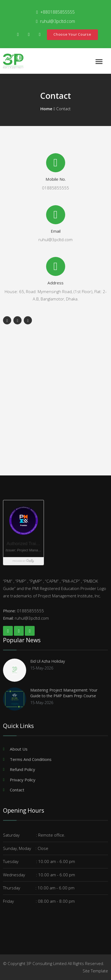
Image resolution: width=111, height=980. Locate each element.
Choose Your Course (72, 34)
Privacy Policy (23, 780)
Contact (17, 790)
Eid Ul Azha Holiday (48, 661)
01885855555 (55, 188)
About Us (19, 749)
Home (46, 109)
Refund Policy (22, 769)
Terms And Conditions (31, 759)
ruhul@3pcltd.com (55, 239)
